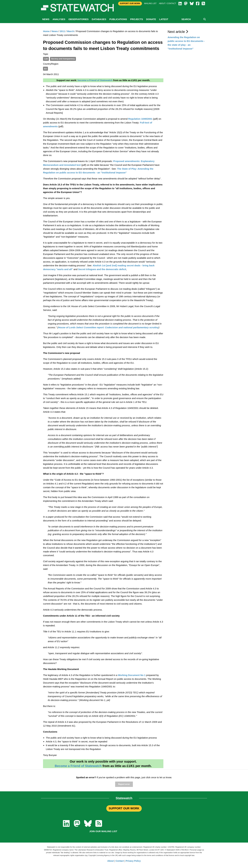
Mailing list (150, 3)
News (46, 19)
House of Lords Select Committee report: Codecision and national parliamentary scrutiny (108, 327)
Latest (164, 19)
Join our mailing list (103, 831)
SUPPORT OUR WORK (124, 808)
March (71, 31)
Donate (151, 19)
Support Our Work (130, 3)
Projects (137, 19)
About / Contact (167, 3)
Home (46, 31)
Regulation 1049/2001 (140, 119)
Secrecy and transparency (63, 59)
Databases (99, 19)
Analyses (59, 19)
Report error (124, 784)
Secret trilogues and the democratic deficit (102, 269)
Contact (120, 861)
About (111, 861)
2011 (62, 31)
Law (46, 59)
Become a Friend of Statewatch (78, 766)
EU (45, 69)
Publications (118, 19)
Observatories (79, 19)
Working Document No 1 (132, 675)
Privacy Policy (133, 861)
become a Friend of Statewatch (95, 80)
